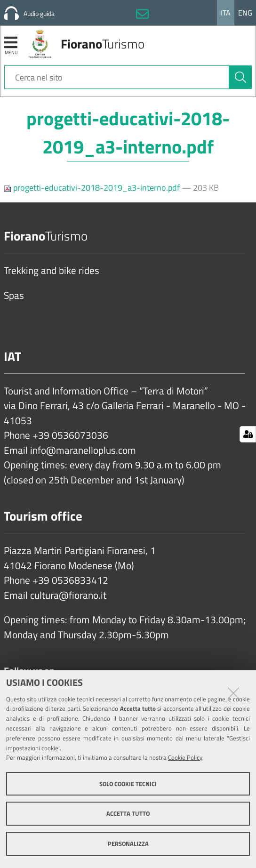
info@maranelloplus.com (83, 450)
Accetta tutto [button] (128, 813)
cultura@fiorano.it (68, 595)
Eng (245, 13)
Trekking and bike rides (52, 271)
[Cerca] (240, 77)
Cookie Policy (185, 757)
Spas (14, 296)
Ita (226, 13)
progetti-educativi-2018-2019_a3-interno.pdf (93, 188)
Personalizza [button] (128, 844)
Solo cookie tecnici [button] (128, 784)
